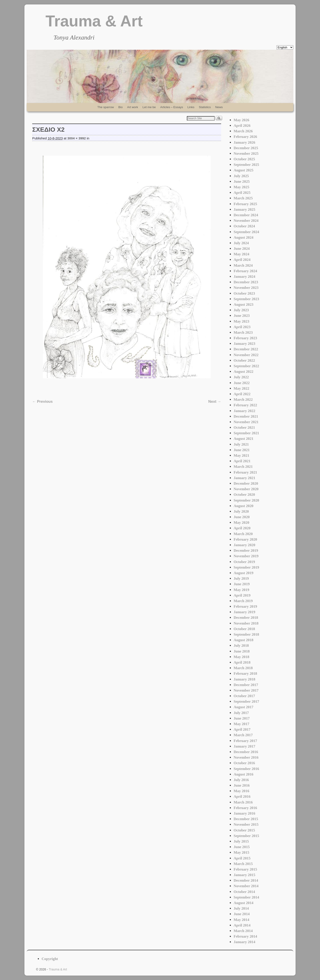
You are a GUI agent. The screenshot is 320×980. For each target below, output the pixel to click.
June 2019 (242, 584)
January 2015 (244, 875)
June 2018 (242, 651)
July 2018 (241, 646)
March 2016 (243, 802)
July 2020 (241, 511)
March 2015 (243, 864)
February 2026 (245, 137)
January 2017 (244, 746)
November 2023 (246, 288)
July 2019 (241, 578)
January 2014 (244, 942)
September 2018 (246, 634)
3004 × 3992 (77, 138)
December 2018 (246, 618)
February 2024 (245, 271)
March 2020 (243, 534)
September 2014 (246, 897)
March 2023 (243, 332)
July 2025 (241, 176)
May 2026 (241, 120)
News (219, 107)
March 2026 (243, 131)
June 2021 (242, 450)
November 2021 (246, 422)
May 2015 (241, 852)
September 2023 (246, 299)
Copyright (50, 959)
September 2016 (246, 769)
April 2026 (242, 126)
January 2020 (244, 545)
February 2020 (245, 539)
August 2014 (243, 903)
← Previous (42, 402)
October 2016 (244, 763)
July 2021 (241, 444)
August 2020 (243, 506)
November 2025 (246, 154)
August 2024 (243, 237)
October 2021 (244, 428)
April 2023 (242, 327)
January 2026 (244, 142)
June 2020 (242, 517)
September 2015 (246, 836)
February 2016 (245, 808)
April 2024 (242, 260)
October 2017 (244, 696)
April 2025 (242, 193)
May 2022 (241, 388)
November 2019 (246, 556)
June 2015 (242, 847)
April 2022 (242, 394)
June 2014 (242, 914)
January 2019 (244, 612)
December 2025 (246, 148)
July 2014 (241, 908)
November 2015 (246, 824)
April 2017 (242, 729)
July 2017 (241, 713)
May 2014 (241, 920)
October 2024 (244, 226)
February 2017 (245, 741)
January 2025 (244, 209)
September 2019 (246, 567)
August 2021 (243, 439)
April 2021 (242, 461)
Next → (215, 402)
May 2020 (241, 523)
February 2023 (245, 338)
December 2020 (246, 483)
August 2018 (243, 640)
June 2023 (242, 316)
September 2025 (246, 165)
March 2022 (243, 400)
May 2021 (241, 455)
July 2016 (241, 780)
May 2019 (241, 590)
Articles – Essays (172, 107)
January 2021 (244, 478)
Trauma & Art (94, 21)
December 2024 (246, 215)
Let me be (149, 107)
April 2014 (242, 925)
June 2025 (242, 182)
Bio (121, 107)
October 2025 (244, 159)
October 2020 (244, 495)
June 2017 (242, 718)
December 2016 (246, 752)
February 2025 (245, 204)
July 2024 (241, 243)
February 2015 (245, 869)
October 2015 (244, 830)
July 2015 (241, 841)
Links (191, 107)
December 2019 (246, 551)
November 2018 (246, 623)
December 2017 (246, 685)
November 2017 (246, 690)
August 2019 (243, 573)
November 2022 (246, 355)
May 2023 (241, 321)
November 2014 (246, 886)
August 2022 (243, 372)
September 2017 (246, 701)
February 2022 (245, 405)
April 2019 (242, 595)
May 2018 (241, 657)
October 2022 (244, 360)
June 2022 (242, 383)
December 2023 (246, 282)
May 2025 (241, 187)
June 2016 (242, 785)
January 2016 (244, 813)
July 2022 (241, 377)
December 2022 (246, 349)
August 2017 (243, 707)
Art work (133, 107)
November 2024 (246, 221)
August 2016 (243, 774)
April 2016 (242, 796)
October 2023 (244, 293)
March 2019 (243, 601)
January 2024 (244, 277)
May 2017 (241, 724)
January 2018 (244, 679)
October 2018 (244, 629)
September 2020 (246, 500)
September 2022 (246, 366)
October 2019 (244, 562)
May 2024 (241, 254)
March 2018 (243, 668)
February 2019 (245, 606)
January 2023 (244, 344)
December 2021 (246, 416)
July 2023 (241, 310)
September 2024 (246, 232)
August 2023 (243, 305)
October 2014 (244, 892)
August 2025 (243, 170)
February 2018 (245, 674)
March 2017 (243, 735)
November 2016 (246, 757)
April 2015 (242, 858)
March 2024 (243, 265)
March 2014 (243, 931)
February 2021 (245, 472)
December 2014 (246, 880)
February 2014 (245, 936)
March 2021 (243, 467)
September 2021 (246, 433)
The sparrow (106, 107)
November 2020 (246, 489)
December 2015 (246, 819)
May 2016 (241, 791)
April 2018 (242, 662)
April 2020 (242, 528)
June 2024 (242, 249)
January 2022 (244, 411)
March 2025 (243, 198)
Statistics (205, 107)
